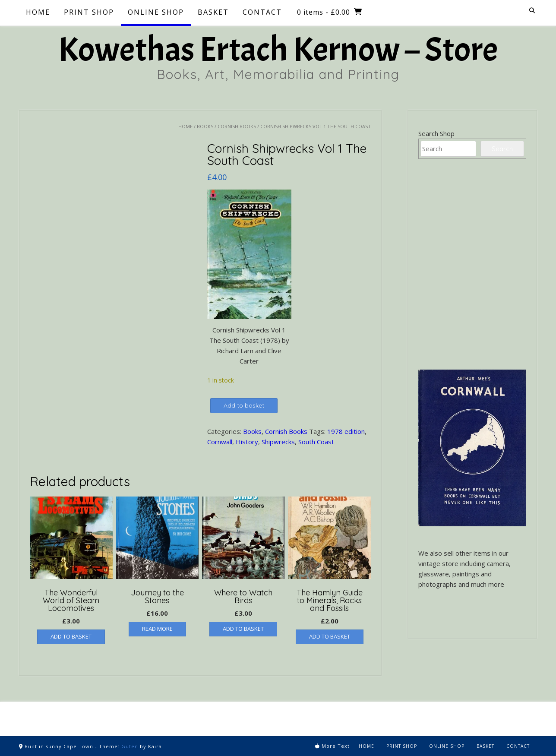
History (247, 442)
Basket (213, 12)
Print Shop (89, 12)
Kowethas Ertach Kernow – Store (278, 50)
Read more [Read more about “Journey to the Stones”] (157, 629)
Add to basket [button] (71, 636)
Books (205, 126)
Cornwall (220, 442)
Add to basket (244, 405)
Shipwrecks (278, 442)
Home (38, 12)
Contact (262, 12)
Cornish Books (237, 126)
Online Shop (156, 12)
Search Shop (436, 133)
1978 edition (346, 431)
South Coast (316, 442)
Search (502, 149)
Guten (130, 746)
